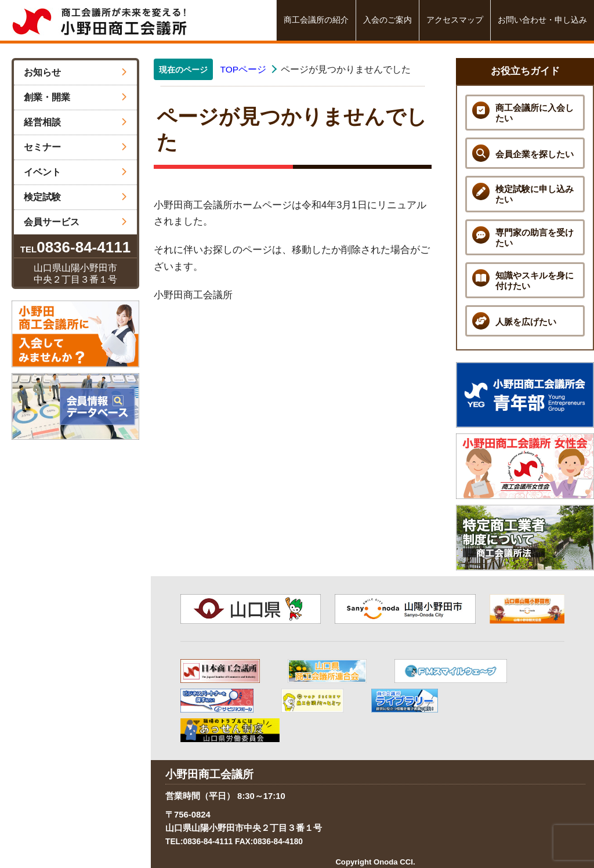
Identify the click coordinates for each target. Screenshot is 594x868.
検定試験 (75, 197)
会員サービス (75, 222)
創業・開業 (75, 97)
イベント (75, 172)
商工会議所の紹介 (316, 20)
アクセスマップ (455, 20)
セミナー (75, 147)
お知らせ (75, 72)
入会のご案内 (387, 20)
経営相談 (75, 122)
